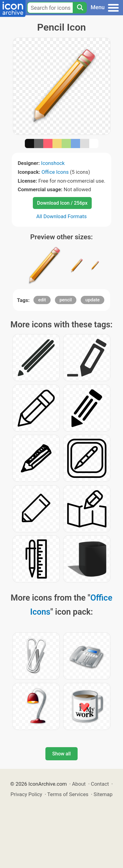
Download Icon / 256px (62, 203)
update (92, 300)
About (79, 784)
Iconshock (53, 163)
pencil (66, 300)
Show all (61, 754)
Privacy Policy (26, 794)
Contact (100, 784)
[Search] (80, 8)
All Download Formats (61, 216)
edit (42, 300)
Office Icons (55, 172)
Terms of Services (68, 794)
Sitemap (103, 794)
